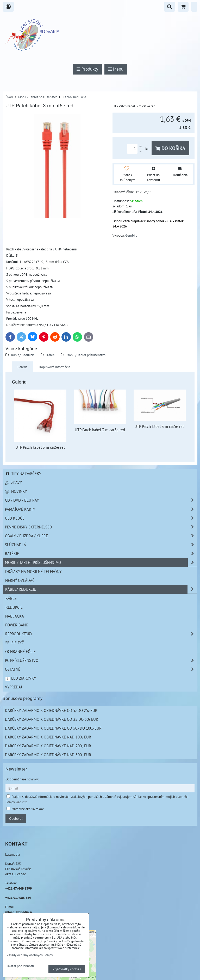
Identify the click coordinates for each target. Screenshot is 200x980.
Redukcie (14, 607)
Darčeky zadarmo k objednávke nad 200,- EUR (48, 746)
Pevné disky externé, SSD (101, 527)
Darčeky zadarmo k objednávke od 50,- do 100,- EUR (53, 728)
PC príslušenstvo (101, 660)
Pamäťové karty (101, 509)
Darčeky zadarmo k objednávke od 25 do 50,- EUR (52, 719)
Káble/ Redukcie (23, 355)
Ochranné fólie (20, 651)
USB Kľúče (101, 518)
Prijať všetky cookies (67, 969)
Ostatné (101, 669)
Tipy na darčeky (23, 473)
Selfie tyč (15, 643)
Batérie (101, 554)
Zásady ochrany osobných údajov (30, 955)
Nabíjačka (15, 616)
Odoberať (16, 818)
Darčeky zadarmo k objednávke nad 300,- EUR (48, 755)
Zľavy (13, 482)
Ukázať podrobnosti (20, 966)
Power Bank (17, 625)
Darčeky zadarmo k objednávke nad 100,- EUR (48, 737)
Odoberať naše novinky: (22, 779)
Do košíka (170, 148)
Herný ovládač (20, 580)
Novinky (16, 491)
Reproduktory (101, 634)
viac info (21, 802)
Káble (51, 355)
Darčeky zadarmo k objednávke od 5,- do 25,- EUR (51, 710)
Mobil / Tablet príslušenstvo (86, 355)
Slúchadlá (101, 545)
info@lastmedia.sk (19, 912)
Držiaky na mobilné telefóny (33, 571)
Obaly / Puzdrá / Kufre (101, 536)
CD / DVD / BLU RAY (101, 500)
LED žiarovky (20, 678)
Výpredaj (13, 687)
